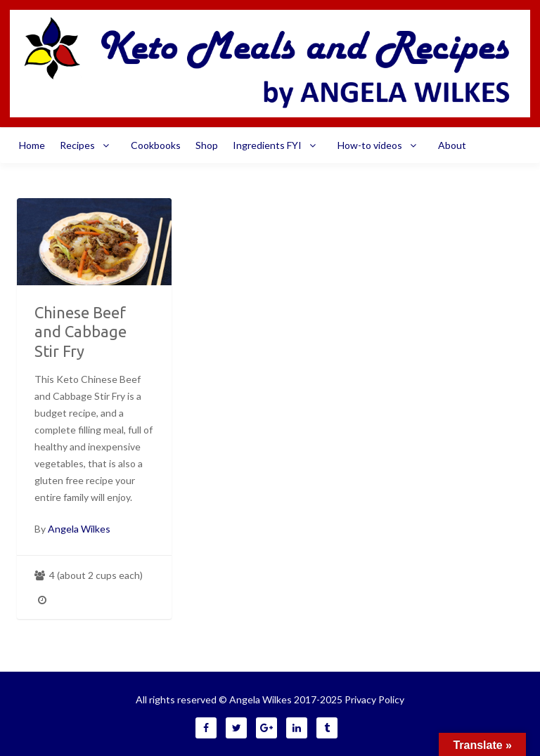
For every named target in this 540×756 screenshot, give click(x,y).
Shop (207, 145)
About (452, 145)
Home (32, 145)
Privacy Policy (374, 699)
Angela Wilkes (79, 529)
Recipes (88, 145)
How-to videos (380, 145)
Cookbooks (156, 145)
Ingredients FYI (278, 145)
